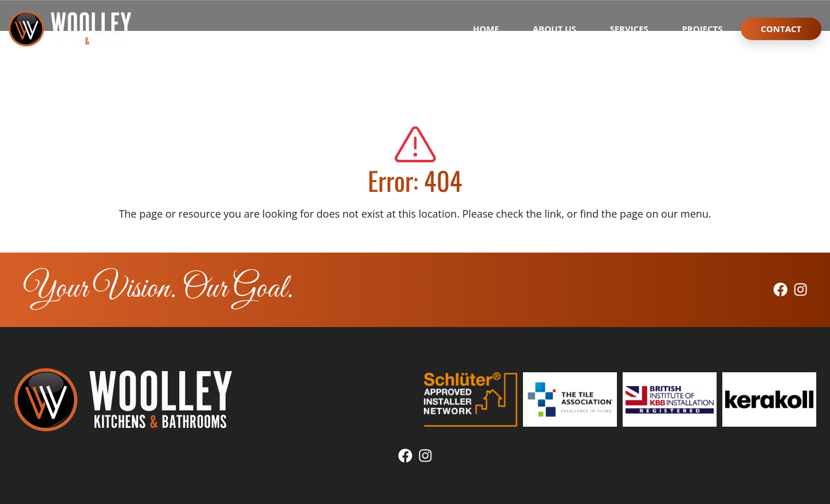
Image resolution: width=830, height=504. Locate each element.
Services (629, 29)
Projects (702, 29)
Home (486, 29)
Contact (781, 29)
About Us (554, 29)
